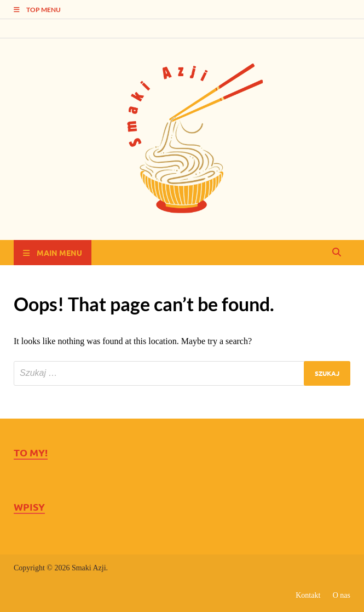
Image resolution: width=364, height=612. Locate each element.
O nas (342, 595)
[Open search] (337, 253)
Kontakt (308, 595)
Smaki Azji (89, 568)
